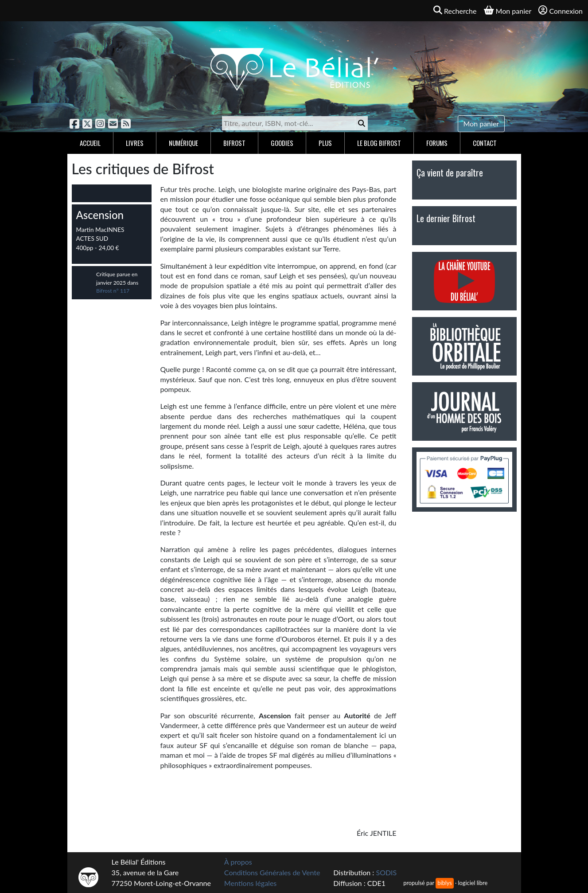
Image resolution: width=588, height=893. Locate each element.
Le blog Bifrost (379, 143)
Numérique (183, 143)
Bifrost (234, 143)
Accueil (90, 143)
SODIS (386, 872)
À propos (238, 862)
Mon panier (481, 123)
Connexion (561, 10)
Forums (437, 143)
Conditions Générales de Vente (272, 872)
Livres (135, 143)
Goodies (282, 143)
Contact (485, 143)
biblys (444, 883)
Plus (325, 143)
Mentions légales (250, 883)
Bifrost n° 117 (113, 291)
